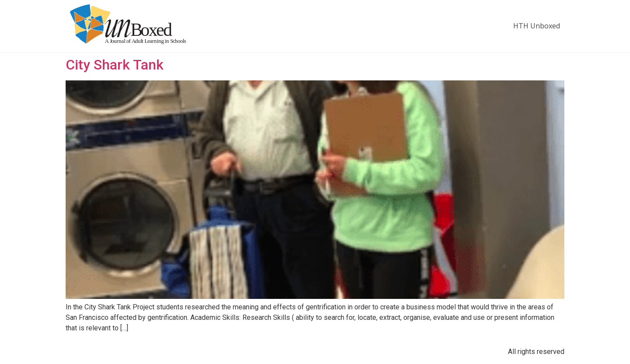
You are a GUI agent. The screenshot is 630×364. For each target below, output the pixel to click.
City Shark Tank (115, 65)
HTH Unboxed (537, 26)
